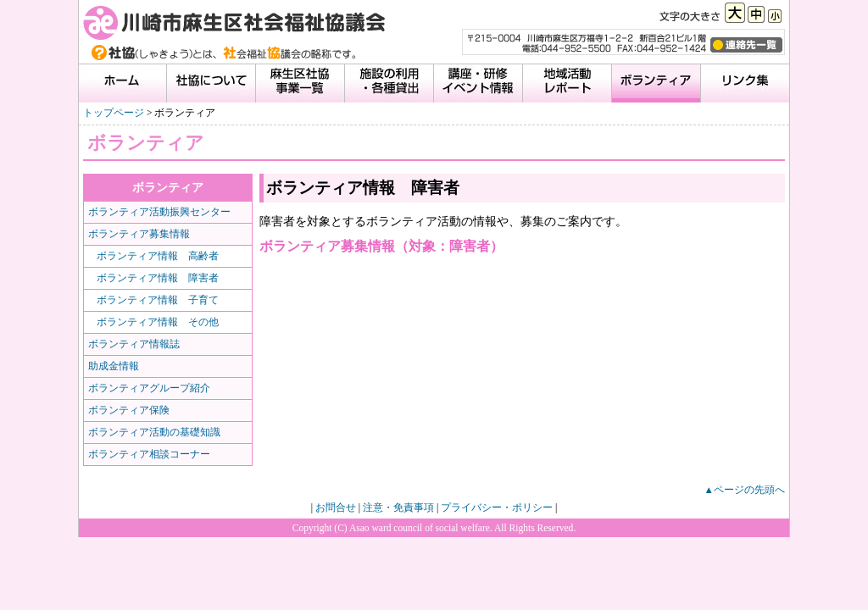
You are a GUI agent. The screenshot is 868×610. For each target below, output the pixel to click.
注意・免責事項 (398, 507)
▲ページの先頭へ (745, 490)
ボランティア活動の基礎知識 (154, 432)
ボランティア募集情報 (139, 234)
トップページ (114, 113)
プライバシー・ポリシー (497, 507)
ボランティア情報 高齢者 (158, 256)
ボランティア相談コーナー (149, 454)
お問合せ (336, 507)
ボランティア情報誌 (134, 344)
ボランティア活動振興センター (159, 212)
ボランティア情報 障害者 (158, 278)
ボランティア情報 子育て (158, 300)
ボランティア (168, 187)
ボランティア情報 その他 (158, 322)
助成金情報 (114, 366)
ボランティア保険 (129, 410)
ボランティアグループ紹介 (149, 388)
